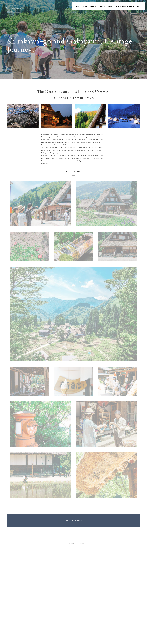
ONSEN (102, 6)
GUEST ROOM (81, 6)
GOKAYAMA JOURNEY (125, 6)
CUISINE (93, 6)
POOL (110, 6)
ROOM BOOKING (74, 520)
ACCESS (140, 6)
